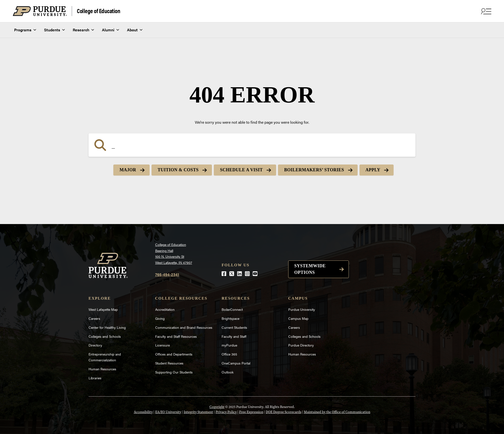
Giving (160, 318)
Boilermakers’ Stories (314, 170)
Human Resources (102, 369)
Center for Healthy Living (107, 327)
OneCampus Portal (236, 363)
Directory (95, 345)
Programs (25, 30)
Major (128, 170)
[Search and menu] (486, 11)
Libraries (95, 378)
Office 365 (229, 354)
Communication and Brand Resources (184, 327)
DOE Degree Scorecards (283, 412)
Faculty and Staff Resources (176, 336)
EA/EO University (168, 412)
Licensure (162, 345)
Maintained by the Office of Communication (337, 412)
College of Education (99, 11)
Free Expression (251, 412)
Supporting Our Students (174, 372)
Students (55, 30)
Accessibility (143, 412)
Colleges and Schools (105, 336)
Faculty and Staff (234, 336)
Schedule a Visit (241, 170)
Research (84, 30)
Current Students (234, 327)
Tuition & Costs (178, 170)
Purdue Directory (301, 345)
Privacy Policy (226, 412)
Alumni (111, 30)
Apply (373, 170)
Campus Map (298, 318)
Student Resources (169, 363)
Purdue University (302, 309)
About (135, 30)
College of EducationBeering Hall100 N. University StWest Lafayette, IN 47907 (174, 253)
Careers (94, 318)
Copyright (217, 407)
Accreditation (165, 309)
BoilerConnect (232, 309)
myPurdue (229, 345)
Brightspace (230, 318)
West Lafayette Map (103, 309)
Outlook (228, 372)
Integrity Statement (198, 412)
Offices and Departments (174, 354)
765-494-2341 (167, 274)
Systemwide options (310, 269)
